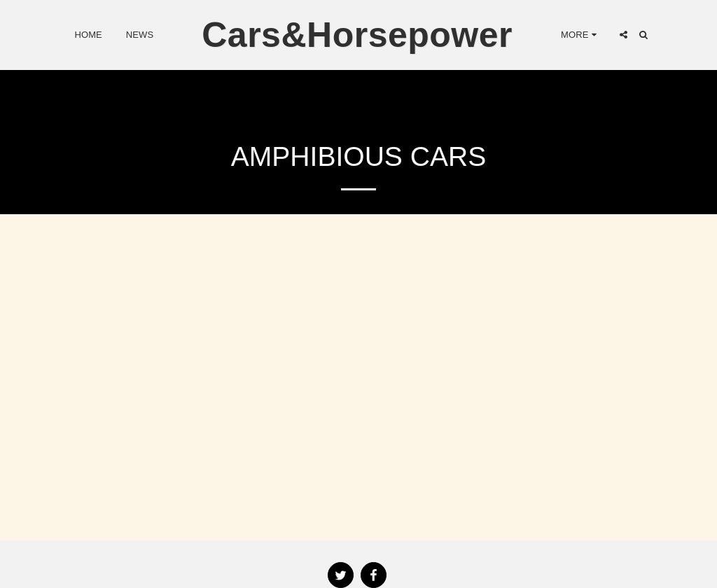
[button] (624, 35)
